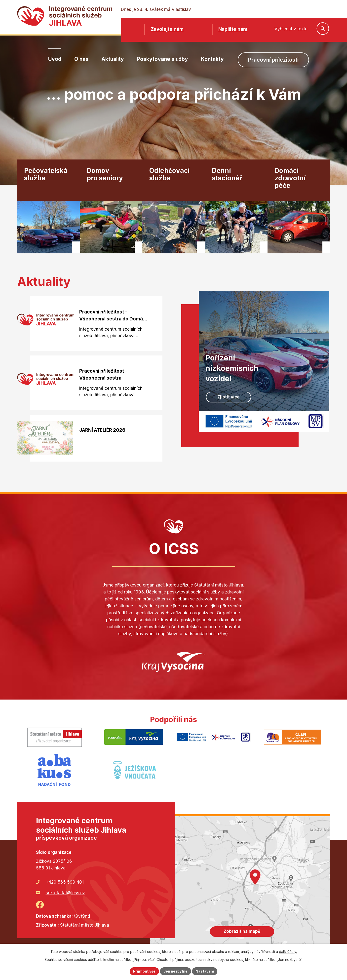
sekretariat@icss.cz (65, 893)
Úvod (55, 59)
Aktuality (113, 59)
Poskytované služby (162, 59)
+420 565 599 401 (65, 882)
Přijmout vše (144, 971)
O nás (81, 59)
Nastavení (205, 971)
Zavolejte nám (167, 29)
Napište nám (233, 29)
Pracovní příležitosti (273, 60)
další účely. (288, 952)
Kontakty (212, 59)
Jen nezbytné (175, 971)
